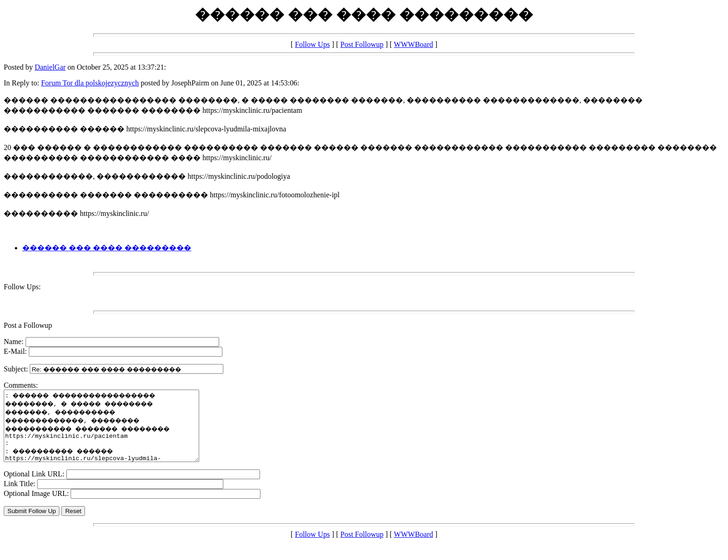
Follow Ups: (22, 287)
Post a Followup (28, 325)
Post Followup (362, 44)
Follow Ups (312, 44)
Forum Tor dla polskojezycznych (90, 83)
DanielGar (50, 67)
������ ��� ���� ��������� (107, 248)
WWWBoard (413, 44)
